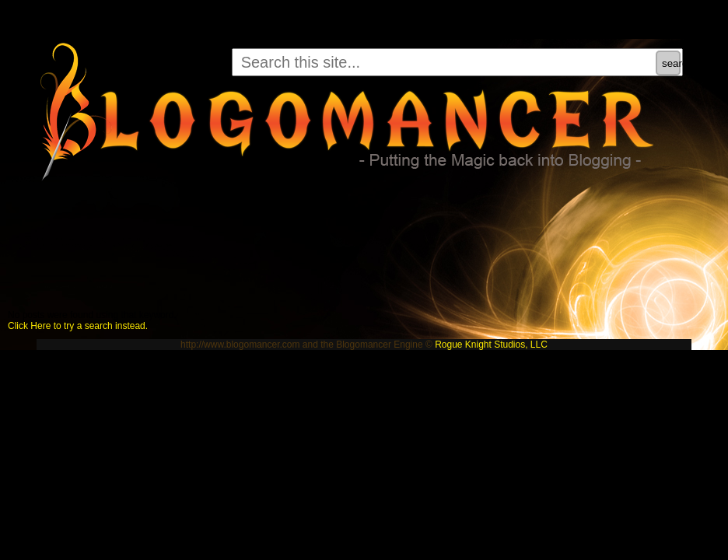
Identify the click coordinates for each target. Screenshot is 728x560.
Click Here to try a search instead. (78, 326)
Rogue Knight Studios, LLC (491, 345)
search (671, 63)
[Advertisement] (283, 240)
